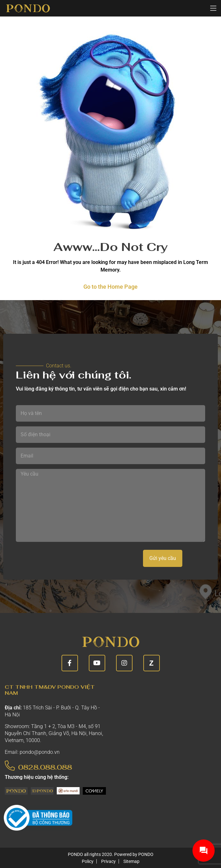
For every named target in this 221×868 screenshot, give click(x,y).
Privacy (108, 861)
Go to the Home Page (110, 287)
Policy (88, 861)
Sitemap (131, 861)
